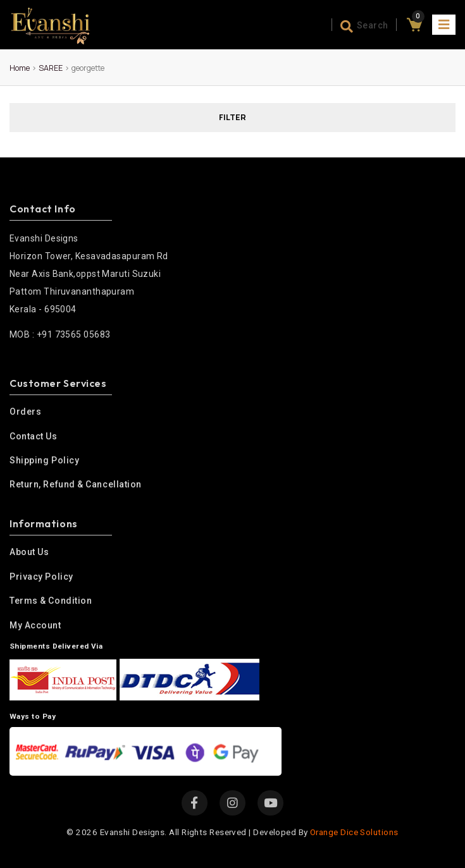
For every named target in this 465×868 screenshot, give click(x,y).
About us (29, 552)
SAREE (51, 68)
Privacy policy (41, 577)
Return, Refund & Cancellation (76, 484)
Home (20, 68)
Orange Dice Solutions (354, 832)
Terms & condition (51, 601)
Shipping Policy (44, 460)
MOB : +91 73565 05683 (60, 334)
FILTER (232, 117)
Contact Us (34, 436)
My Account (35, 625)
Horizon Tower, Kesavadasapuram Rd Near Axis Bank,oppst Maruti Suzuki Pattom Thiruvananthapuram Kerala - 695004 (89, 272)
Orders (25, 412)
